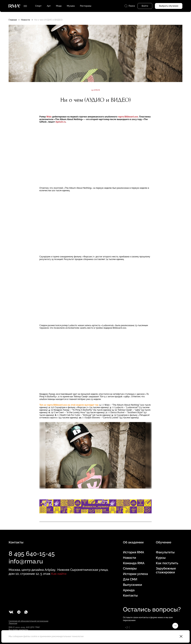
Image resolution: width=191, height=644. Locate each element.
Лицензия (13, 623)
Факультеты (165, 552)
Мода (59, 6)
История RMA (134, 552)
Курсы (161, 558)
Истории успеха (135, 574)
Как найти (59, 574)
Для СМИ (130, 579)
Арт (49, 6)
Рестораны (86, 6)
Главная (13, 20)
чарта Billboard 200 (128, 117)
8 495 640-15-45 (32, 554)
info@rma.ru (26, 561)
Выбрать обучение (169, 6)
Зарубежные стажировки (166, 570)
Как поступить (167, 563)
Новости (25, 20)
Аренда (129, 590)
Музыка (71, 6)
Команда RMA (134, 563)
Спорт (38, 6)
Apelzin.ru (61, 122)
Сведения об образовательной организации (28, 621)
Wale (49, 117)
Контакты (130, 596)
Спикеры (130, 568)
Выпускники (133, 585)
